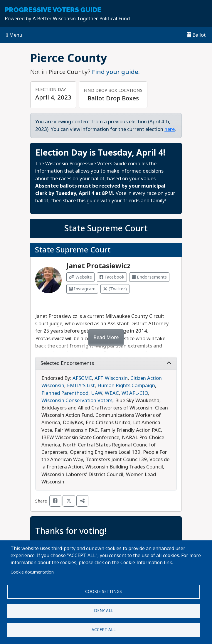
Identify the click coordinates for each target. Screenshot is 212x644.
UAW (97, 393)
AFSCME (82, 378)
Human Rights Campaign (126, 386)
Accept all (104, 630)
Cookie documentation (32, 572)
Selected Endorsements (106, 363)
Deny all (104, 611)
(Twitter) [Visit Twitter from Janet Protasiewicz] (115, 289)
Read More (106, 337)
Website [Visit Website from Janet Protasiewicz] (80, 277)
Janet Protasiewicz (98, 266)
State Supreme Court (106, 228)
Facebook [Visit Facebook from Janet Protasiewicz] (112, 277)
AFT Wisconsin (111, 378)
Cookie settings (104, 591)
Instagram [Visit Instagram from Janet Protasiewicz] (82, 289)
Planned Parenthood (65, 393)
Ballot (196, 35)
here (170, 129)
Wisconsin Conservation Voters (77, 401)
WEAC (112, 393)
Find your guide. (116, 72)
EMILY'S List (81, 386)
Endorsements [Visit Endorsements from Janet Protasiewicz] (149, 277)
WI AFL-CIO (135, 393)
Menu (14, 35)
